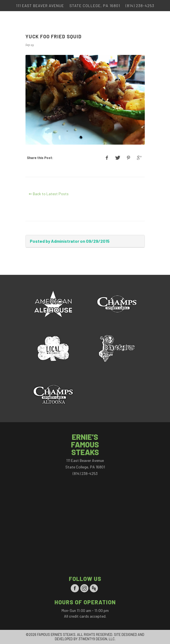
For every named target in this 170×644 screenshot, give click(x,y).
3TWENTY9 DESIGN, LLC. (97, 639)
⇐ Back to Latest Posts (49, 194)
